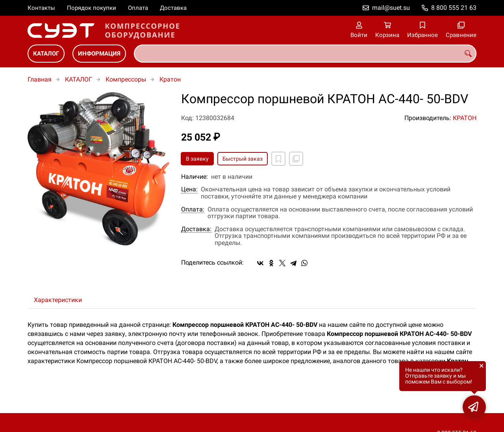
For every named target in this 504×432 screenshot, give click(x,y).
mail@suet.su (391, 8)
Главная (40, 79)
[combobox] (305, 54)
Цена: (189, 189)
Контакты (41, 8)
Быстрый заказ (243, 159)
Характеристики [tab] (58, 300)
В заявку (197, 159)
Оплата (138, 8)
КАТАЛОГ (46, 54)
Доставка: (196, 229)
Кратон (170, 79)
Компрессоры (126, 79)
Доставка (173, 8)
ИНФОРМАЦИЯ (99, 54)
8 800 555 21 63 (454, 8)
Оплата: (193, 210)
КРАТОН (465, 118)
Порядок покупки (92, 8)
